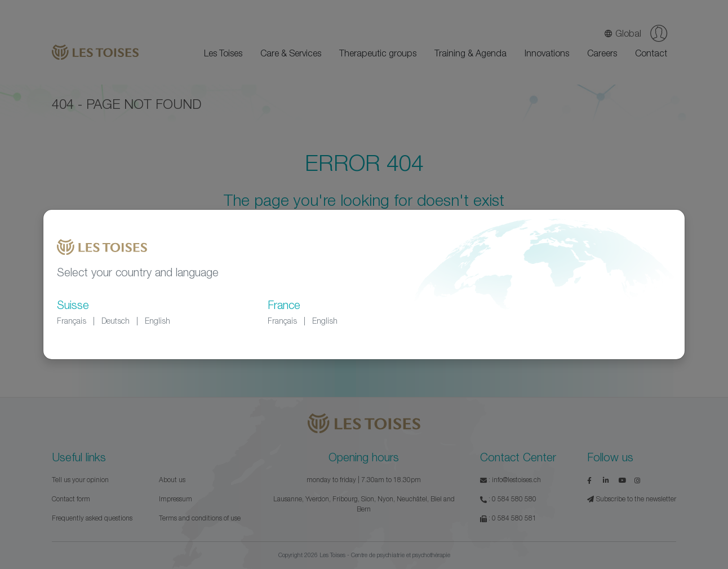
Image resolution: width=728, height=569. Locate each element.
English (157, 321)
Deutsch (116, 321)
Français (72, 321)
